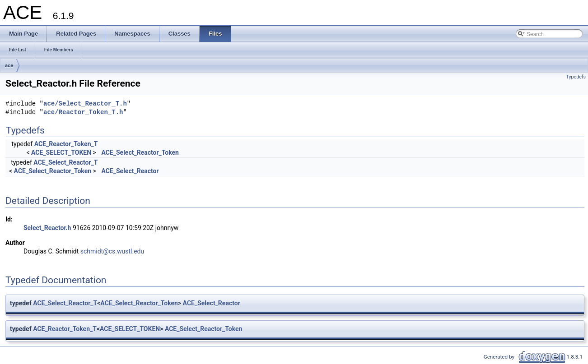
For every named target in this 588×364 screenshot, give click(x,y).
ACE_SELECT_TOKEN (61, 152)
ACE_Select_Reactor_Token (140, 152)
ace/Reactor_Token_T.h (83, 113)
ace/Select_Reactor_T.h (85, 104)
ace (9, 65)
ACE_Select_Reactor (130, 171)
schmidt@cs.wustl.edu (112, 251)
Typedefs (576, 77)
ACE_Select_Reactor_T (65, 162)
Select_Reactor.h (47, 228)
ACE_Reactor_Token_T (66, 144)
